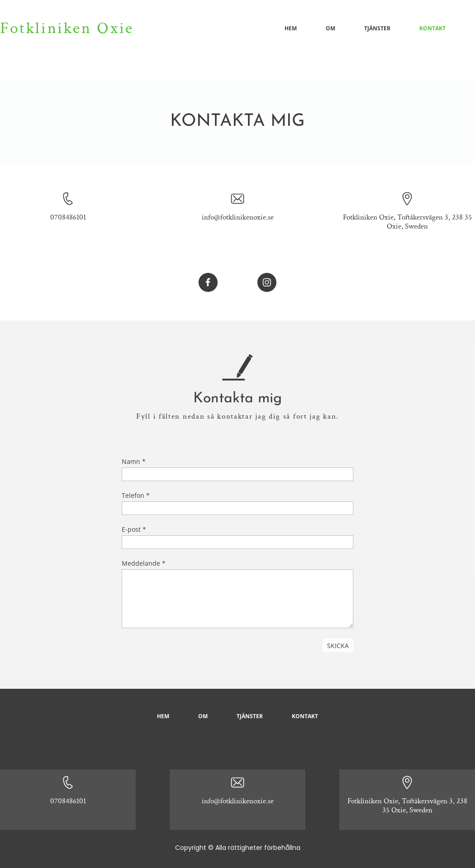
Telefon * (136, 495)
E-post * (134, 529)
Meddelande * (144, 563)
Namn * (134, 461)
